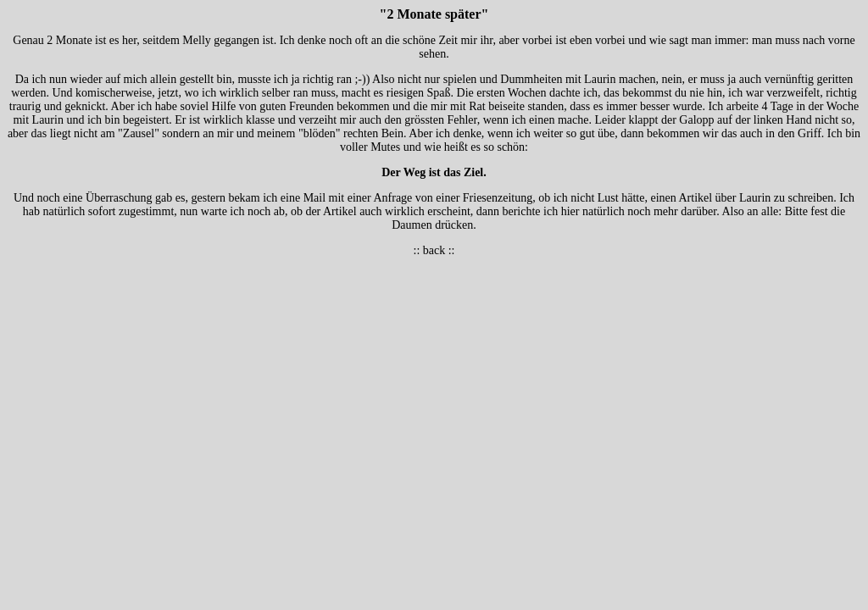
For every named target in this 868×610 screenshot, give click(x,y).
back (434, 250)
